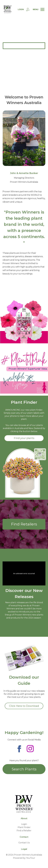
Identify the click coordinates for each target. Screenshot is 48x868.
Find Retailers (24, 524)
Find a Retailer (24, 831)
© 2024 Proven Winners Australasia (24, 855)
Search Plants (24, 769)
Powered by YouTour (24, 858)
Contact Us (24, 843)
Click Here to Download (24, 706)
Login (24, 824)
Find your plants (24, 438)
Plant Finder (24, 827)
